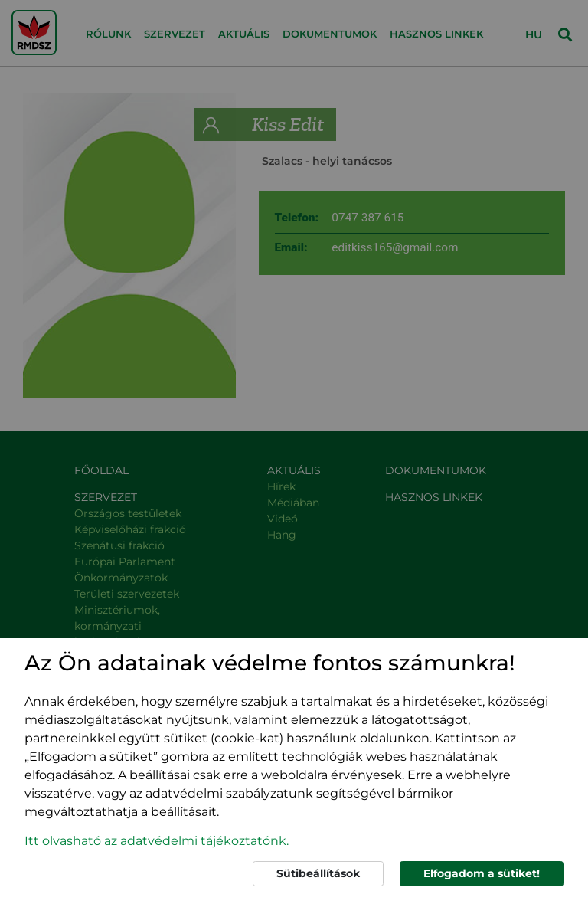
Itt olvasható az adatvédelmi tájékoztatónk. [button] (157, 841)
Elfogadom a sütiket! (482, 873)
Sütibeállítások (318, 873)
